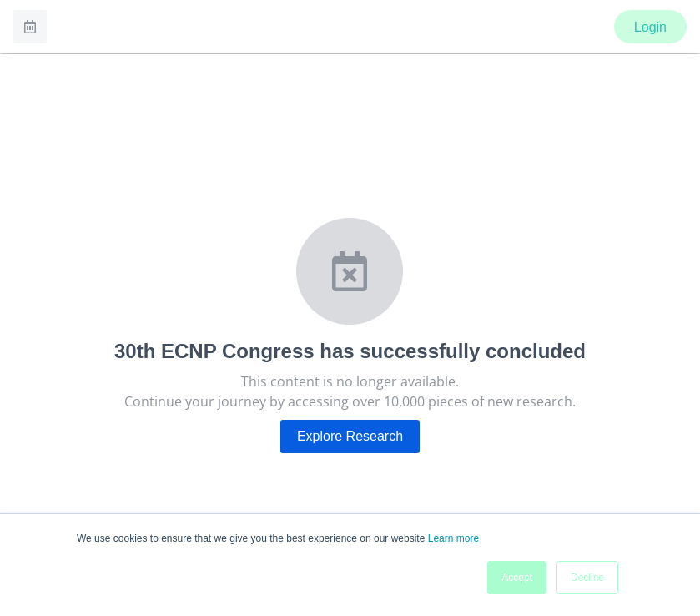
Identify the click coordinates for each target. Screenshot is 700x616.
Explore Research (350, 436)
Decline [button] (587, 578)
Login (650, 27)
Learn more (453, 538)
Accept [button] (517, 578)
